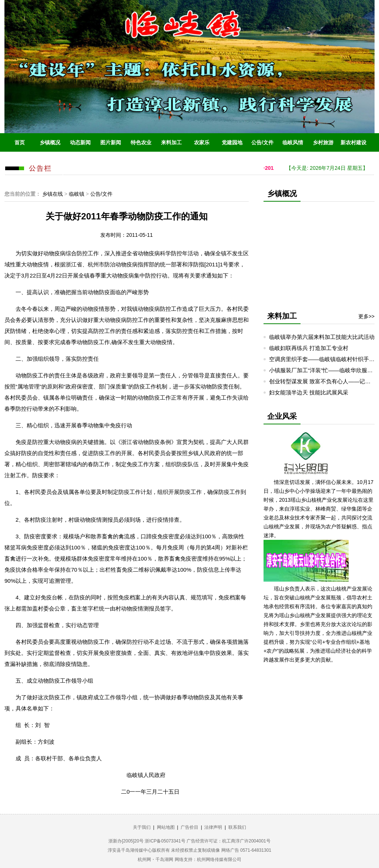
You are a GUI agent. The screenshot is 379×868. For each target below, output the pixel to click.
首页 (20, 142)
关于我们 (142, 827)
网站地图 (166, 827)
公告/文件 (262, 142)
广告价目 (189, 827)
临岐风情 (293, 142)
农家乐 (202, 142)
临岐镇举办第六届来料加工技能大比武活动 (322, 337)
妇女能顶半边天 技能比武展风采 (309, 392)
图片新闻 (111, 142)
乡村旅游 (323, 142)
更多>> (366, 316)
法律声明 (213, 827)
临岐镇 (77, 194)
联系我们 (237, 827)
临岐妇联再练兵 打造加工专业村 (309, 348)
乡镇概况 (50, 142)
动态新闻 (80, 142)
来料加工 (171, 142)
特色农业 (141, 142)
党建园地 (232, 142)
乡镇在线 (53, 194)
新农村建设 (353, 142)
